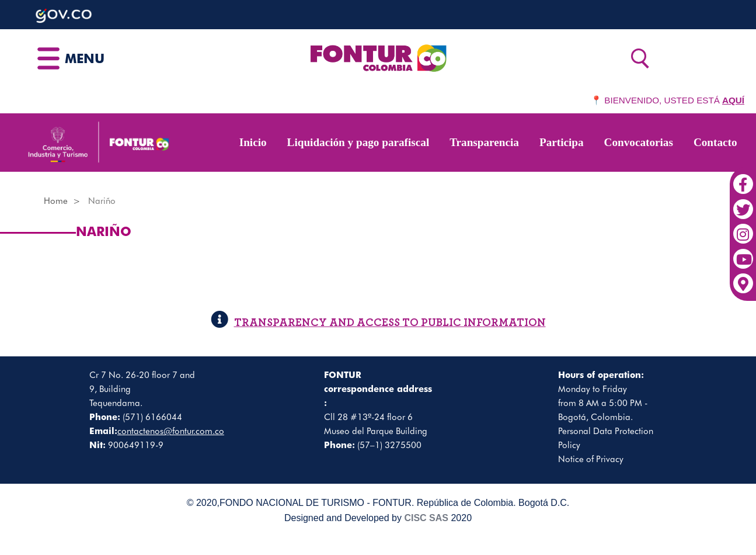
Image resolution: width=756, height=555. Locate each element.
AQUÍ (733, 100)
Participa (562, 142)
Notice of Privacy (591, 459)
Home (56, 201)
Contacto (715, 142)
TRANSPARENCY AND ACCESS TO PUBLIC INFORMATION (378, 323)
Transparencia (484, 142)
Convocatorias (639, 142)
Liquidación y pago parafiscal (358, 142)
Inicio (253, 142)
